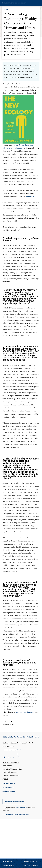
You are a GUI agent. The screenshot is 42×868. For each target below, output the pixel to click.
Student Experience (11, 776)
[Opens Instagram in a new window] (9, 757)
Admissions (7, 766)
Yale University (22, 807)
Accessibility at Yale (21, 814)
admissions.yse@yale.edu (12, 750)
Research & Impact (10, 772)
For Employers (7, 787)
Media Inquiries (8, 783)
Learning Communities (12, 769)
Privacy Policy (8, 814)
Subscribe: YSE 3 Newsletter (14, 802)
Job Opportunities (9, 791)
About (5, 779)
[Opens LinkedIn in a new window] (5, 757)
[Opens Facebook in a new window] (14, 757)
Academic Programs (11, 762)
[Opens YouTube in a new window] (19, 756)
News (7, 9)
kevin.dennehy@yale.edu (25, 712)
